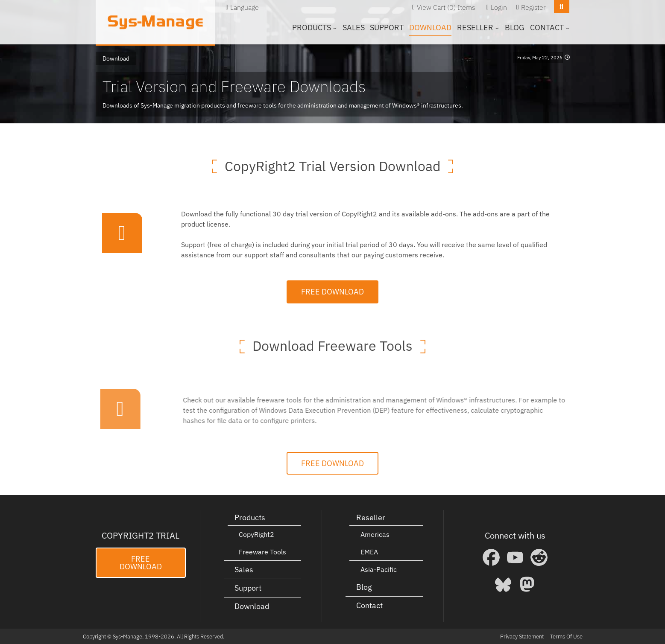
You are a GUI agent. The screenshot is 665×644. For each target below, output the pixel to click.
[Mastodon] (527, 584)
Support (387, 28)
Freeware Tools (262, 551)
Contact (369, 605)
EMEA (369, 551)
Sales (354, 28)
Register (533, 7)
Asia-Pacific (379, 569)
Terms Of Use (566, 636)
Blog (515, 28)
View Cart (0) (436, 7)
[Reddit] (539, 557)
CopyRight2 (256, 534)
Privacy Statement (522, 636)
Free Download (332, 291)
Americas (375, 534)
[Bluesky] (503, 584)
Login (499, 7)
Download (430, 28)
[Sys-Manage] (155, 22)
